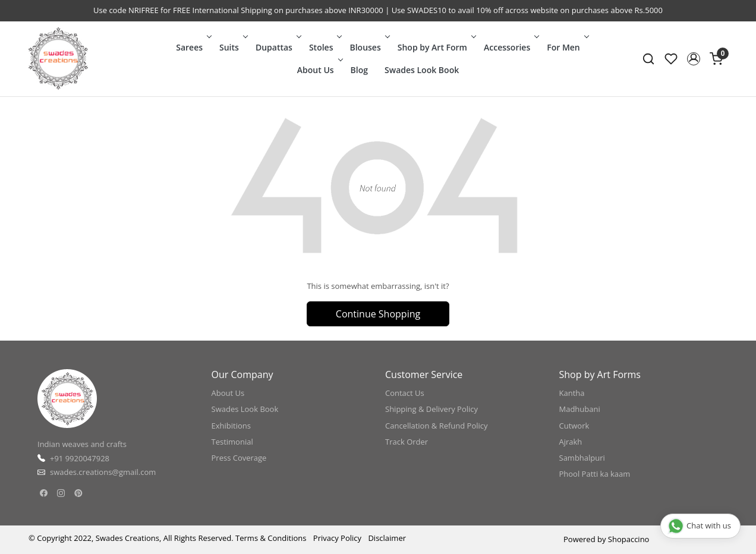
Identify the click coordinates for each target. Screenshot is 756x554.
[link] (648, 59)
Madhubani (580, 409)
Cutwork (574, 426)
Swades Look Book (422, 70)
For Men (567, 47)
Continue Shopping (378, 314)
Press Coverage (239, 458)
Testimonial (232, 442)
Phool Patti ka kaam (595, 474)
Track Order (407, 442)
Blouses (368, 47)
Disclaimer (387, 538)
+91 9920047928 (80, 458)
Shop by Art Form (436, 47)
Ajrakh (571, 442)
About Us (319, 70)
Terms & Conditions (271, 538)
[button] (694, 59)
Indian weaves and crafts (82, 444)
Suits (232, 47)
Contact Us (405, 393)
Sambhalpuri (582, 458)
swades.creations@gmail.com (103, 472)
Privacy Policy (337, 538)
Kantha (572, 393)
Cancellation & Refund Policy (437, 426)
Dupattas (277, 47)
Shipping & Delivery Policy (431, 409)
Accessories (510, 47)
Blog (359, 70)
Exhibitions (231, 426)
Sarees (193, 47)
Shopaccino (629, 539)
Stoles (325, 47)
